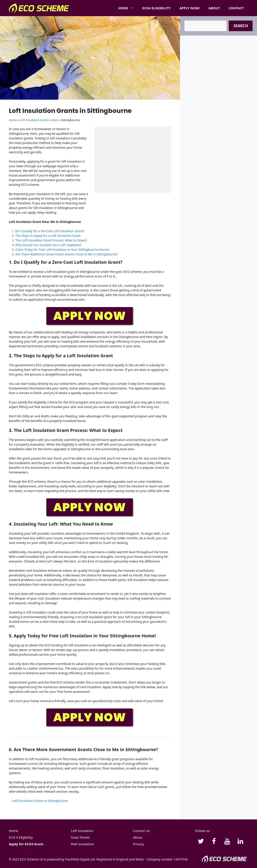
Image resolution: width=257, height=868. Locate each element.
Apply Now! (190, 8)
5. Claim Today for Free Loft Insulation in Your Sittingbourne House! (61, 250)
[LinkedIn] (240, 841)
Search (241, 26)
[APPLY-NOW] (90, 325)
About (214, 8)
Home (128, 8)
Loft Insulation (82, 831)
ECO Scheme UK (32, 859)
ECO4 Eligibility (157, 8)
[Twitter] (201, 841)
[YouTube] (227, 841)
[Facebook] (214, 841)
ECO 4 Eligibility (21, 837)
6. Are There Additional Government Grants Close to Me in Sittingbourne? (65, 254)
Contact (236, 8)
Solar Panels (80, 837)
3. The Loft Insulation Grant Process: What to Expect (49, 240)
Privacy (139, 844)
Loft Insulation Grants (35, 120)
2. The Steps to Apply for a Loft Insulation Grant (46, 236)
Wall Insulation (82, 844)
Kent (55, 120)
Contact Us (141, 831)
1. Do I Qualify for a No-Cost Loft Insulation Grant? (48, 231)
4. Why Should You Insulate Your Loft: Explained (46, 245)
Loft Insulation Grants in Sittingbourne (40, 801)
